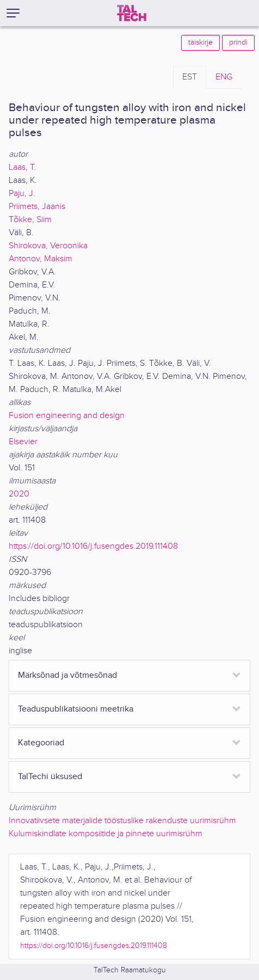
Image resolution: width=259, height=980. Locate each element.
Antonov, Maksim (41, 259)
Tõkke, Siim (30, 220)
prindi (238, 42)
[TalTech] (132, 13)
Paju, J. (22, 194)
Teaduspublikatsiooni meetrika (76, 709)
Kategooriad (41, 743)
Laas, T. (23, 167)
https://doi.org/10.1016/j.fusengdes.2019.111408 (93, 546)
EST (190, 77)
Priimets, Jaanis (37, 207)
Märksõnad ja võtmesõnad (67, 675)
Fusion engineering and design (67, 416)
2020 (19, 494)
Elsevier (23, 442)
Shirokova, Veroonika (48, 246)
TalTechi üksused (50, 777)
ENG (224, 77)
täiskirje (201, 42)
